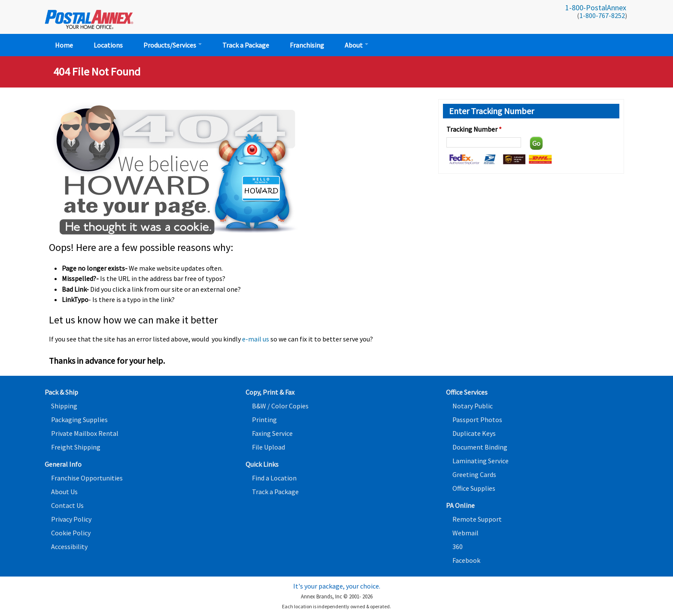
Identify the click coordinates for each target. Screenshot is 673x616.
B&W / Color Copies (280, 406)
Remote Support (477, 519)
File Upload (268, 447)
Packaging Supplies (79, 420)
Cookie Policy (71, 533)
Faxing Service (272, 433)
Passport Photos (477, 420)
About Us (64, 492)
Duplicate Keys (474, 433)
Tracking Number (474, 129)
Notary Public (473, 406)
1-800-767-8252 (602, 15)
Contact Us (67, 505)
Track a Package (246, 45)
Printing (264, 420)
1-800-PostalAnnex (596, 8)
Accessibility (69, 547)
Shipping (64, 406)
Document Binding (480, 447)
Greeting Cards (474, 474)
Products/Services (173, 45)
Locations (108, 45)
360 (458, 547)
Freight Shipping (76, 447)
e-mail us (256, 339)
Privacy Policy (71, 519)
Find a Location (274, 478)
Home (64, 45)
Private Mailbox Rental (85, 433)
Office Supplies (474, 488)
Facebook (466, 560)
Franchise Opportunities (87, 478)
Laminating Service (480, 461)
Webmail (465, 533)
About (356, 45)
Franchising (307, 45)
